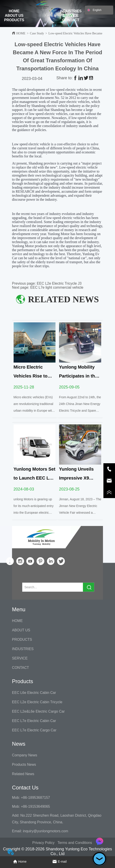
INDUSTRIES (71, 11)
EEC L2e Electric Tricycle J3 (59, 283)
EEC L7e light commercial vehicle (57, 287)
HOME (14, 11)
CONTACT (71, 20)
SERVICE (71, 16)
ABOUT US (14, 16)
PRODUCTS (14, 20)
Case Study (37, 33)
